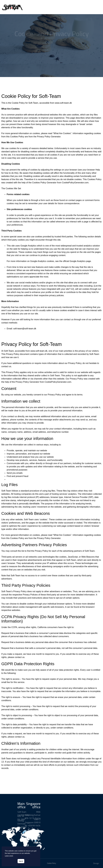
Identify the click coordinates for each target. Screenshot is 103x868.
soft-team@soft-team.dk (25, 329)
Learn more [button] (9, 856)
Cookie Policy (51, 863)
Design (96, 863)
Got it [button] (21, 861)
